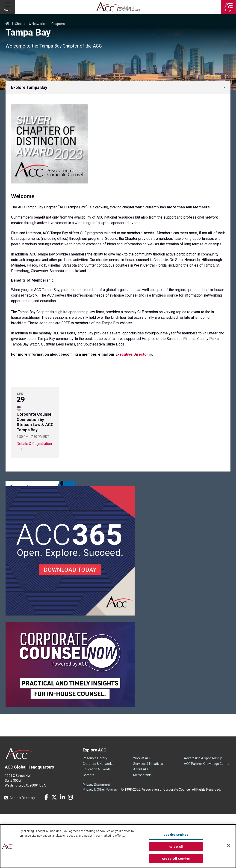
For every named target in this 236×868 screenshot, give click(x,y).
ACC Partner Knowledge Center (207, 817)
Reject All (176, 847)
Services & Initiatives (148, 817)
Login (229, 10)
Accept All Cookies (176, 858)
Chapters (58, 24)
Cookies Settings (176, 835)
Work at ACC (142, 812)
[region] (118, 846)
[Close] (229, 846)
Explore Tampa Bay (29, 87)
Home (7, 24)
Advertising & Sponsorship (203, 812)
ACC (19, 807)
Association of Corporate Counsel (118, 7)
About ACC (141, 823)
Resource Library (95, 812)
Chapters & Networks (30, 24)
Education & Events (97, 823)
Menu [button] (7, 10)
